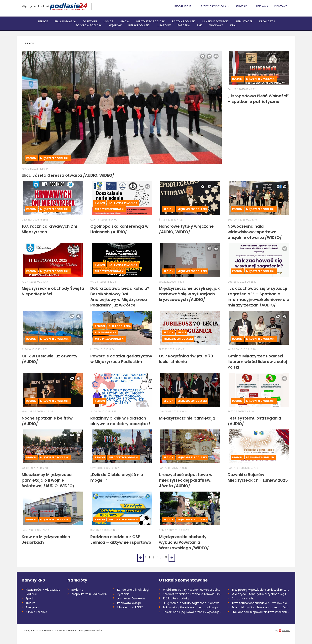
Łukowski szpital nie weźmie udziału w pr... (191, 607)
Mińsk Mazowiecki (215, 21)
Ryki (200, 25)
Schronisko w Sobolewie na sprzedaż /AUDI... (261, 607)
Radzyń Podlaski (184, 21)
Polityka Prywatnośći (91, 630)
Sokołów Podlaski (89, 25)
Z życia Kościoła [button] (214, 6)
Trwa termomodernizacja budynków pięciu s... (261, 603)
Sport (29, 598)
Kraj (233, 25)
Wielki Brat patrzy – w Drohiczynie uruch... (191, 590)
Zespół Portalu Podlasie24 (89, 594)
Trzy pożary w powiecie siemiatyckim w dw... (261, 590)
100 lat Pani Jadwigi (176, 598)
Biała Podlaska (65, 21)
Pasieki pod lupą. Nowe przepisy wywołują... (192, 612)
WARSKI (286, 630)
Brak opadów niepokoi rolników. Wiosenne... (261, 612)
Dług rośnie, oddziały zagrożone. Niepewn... (192, 603)
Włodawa (216, 25)
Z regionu (32, 607)
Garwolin (90, 21)
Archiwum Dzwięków (131, 598)
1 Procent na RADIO (130, 607)
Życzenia (123, 594)
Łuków (124, 21)
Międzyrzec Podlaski (35, 6)
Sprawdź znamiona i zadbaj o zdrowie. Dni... (192, 594)
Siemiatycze (244, 21)
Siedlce (43, 21)
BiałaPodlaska (106, 332)
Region (31, 158)
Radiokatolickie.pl (129, 603)
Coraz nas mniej (243, 598)
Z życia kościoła (36, 612)
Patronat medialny (123, 203)
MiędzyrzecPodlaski (55, 158)
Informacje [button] (183, 6)
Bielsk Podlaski (139, 25)
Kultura (31, 603)
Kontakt (281, 6)
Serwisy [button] (241, 6)
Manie (182, 332)
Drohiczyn (267, 21)
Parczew (184, 25)
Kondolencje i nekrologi (133, 590)
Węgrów (115, 25)
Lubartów (164, 25)
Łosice (108, 21)
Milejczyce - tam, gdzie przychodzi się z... (260, 594)
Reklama (262, 6)
